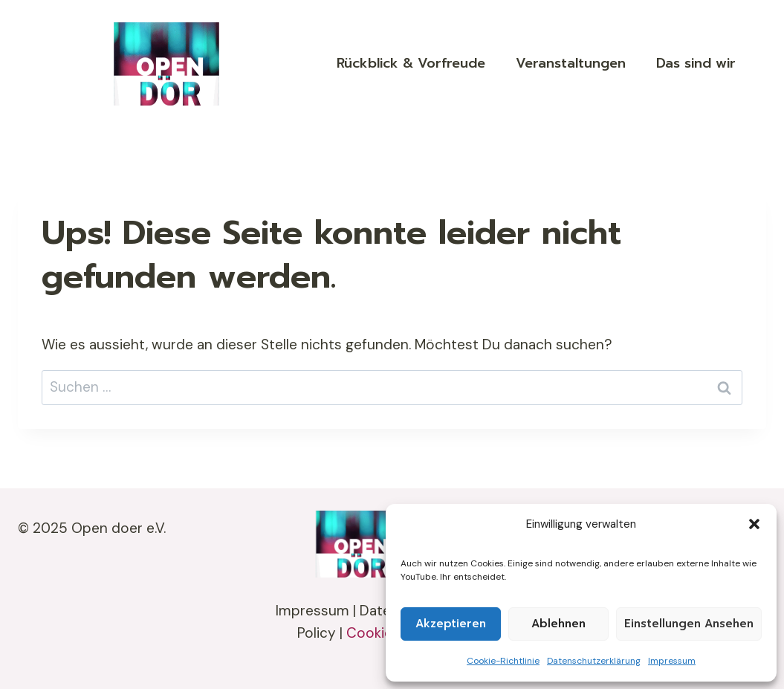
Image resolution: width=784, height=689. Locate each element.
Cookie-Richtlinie (503, 661)
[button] (754, 524)
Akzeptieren (451, 624)
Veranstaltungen (571, 63)
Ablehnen (558, 624)
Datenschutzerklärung (594, 661)
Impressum (672, 661)
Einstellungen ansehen (689, 624)
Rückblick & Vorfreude (411, 63)
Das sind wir (696, 63)
